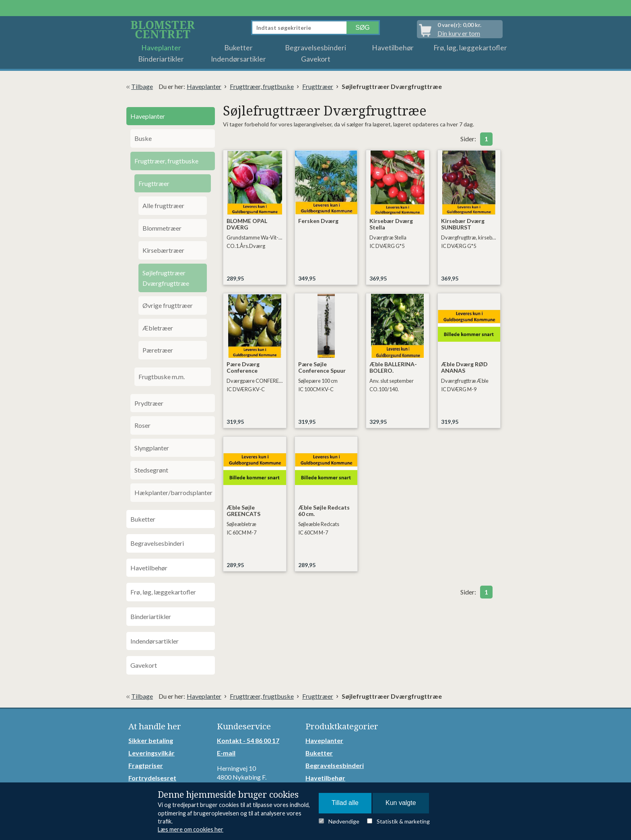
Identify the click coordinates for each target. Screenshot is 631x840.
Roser (142, 425)
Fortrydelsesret (152, 778)
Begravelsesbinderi (315, 48)
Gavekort (316, 59)
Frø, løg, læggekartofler (470, 48)
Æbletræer (158, 328)
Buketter (238, 48)
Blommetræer (162, 228)
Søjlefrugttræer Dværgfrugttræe (166, 278)
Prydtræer (149, 403)
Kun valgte (401, 803)
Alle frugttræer (163, 205)
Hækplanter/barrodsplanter (173, 492)
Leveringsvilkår (152, 753)
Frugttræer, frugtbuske (262, 86)
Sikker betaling (151, 740)
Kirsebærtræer (163, 250)
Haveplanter (161, 48)
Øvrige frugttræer (168, 305)
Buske (143, 138)
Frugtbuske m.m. (162, 377)
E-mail (226, 753)
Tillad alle (345, 803)
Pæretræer (158, 350)
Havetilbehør (393, 48)
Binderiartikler (161, 59)
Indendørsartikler (238, 59)
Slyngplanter (152, 448)
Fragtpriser (146, 765)
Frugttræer (318, 86)
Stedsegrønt (151, 470)
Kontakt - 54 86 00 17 (248, 740)
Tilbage (142, 86)
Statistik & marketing (403, 821)
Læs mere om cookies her (191, 829)
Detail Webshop (164, 29)
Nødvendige (344, 821)
